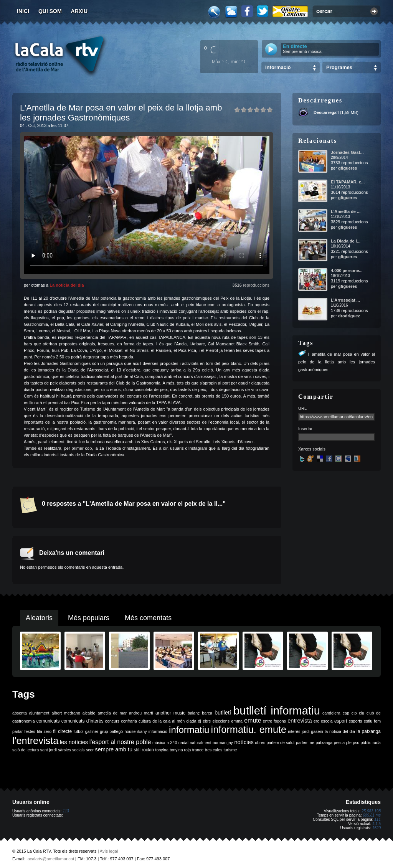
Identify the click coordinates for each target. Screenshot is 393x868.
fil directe (62, 731)
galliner (92, 731)
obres (260, 743)
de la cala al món (168, 721)
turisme (230, 750)
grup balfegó (111, 731)
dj (200, 721)
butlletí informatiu (277, 710)
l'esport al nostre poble (120, 742)
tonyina (162, 750)
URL (302, 408)
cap (346, 713)
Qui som (50, 11)
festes (30, 731)
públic (366, 743)
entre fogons (274, 721)
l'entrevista (35, 741)
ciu (362, 713)
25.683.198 (371, 811)
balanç (194, 713)
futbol (78, 731)
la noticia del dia (340, 731)
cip (354, 713)
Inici (23, 11)
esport (341, 721)
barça (207, 713)
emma (237, 721)
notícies (244, 742)
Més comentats (148, 618)
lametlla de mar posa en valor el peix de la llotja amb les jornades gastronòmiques (337, 362)
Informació (278, 67)
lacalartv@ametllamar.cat (50, 859)
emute (253, 720)
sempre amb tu (114, 749)
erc (316, 721)
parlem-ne (305, 743)
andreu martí (141, 713)
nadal (183, 743)
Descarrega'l (326, 112)
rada (377, 743)
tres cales (214, 750)
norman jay (223, 743)
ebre (207, 721)
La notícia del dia (67, 285)
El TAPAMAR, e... (348, 182)
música (159, 743)
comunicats (48, 721)
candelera (331, 713)
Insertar (305, 429)
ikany (142, 731)
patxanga (324, 743)
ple (349, 743)
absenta (20, 713)
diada (191, 721)
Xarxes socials (312, 449)
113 (66, 811)
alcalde (89, 713)
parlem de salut (280, 743)
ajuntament (39, 713)
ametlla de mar (112, 713)
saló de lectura (26, 750)
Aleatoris (39, 618)
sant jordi (49, 750)
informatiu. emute (249, 729)
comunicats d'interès (83, 721)
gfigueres (348, 168)
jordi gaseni (312, 731)
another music (170, 713)
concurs (112, 721)
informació (158, 731)
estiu (368, 721)
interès (294, 731)
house (130, 731)
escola (327, 721)
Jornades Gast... (347, 152)
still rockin (144, 750)
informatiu (189, 730)
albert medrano (66, 713)
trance (198, 750)
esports (355, 721)
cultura (145, 721)
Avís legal (109, 851)
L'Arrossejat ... (345, 300)
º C (210, 50)
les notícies (74, 742)
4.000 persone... (347, 271)
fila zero (44, 731)
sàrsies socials (71, 750)
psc (356, 743)
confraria (129, 721)
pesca (339, 743)
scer (90, 750)
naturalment (200, 743)
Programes (339, 67)
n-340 (172, 743)
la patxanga (369, 731)
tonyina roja (180, 750)
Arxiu (79, 11)
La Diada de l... (346, 241)
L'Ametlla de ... (346, 211)
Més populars (89, 618)
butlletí (223, 713)
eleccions (221, 721)
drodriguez (349, 316)
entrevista (300, 721)
